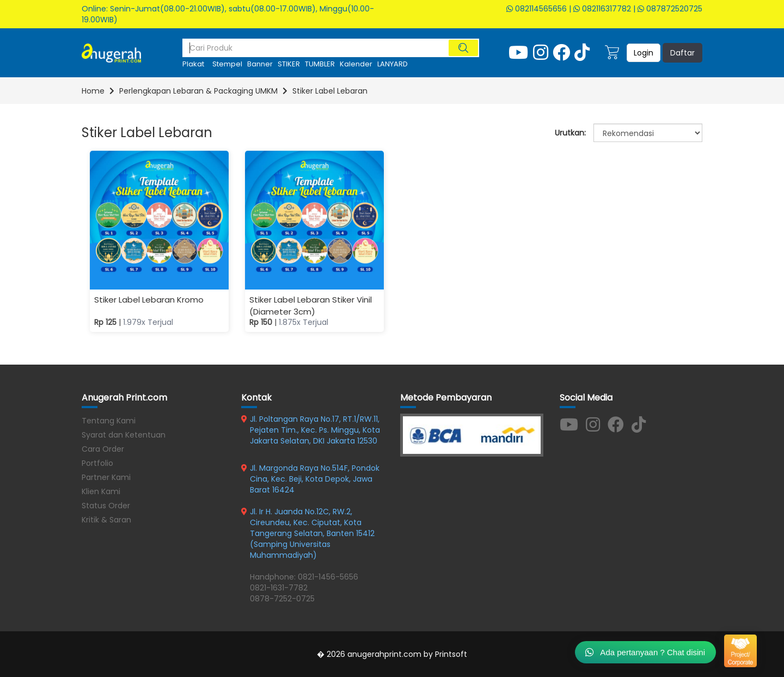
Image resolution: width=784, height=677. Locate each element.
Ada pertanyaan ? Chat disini (645, 652)
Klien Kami (101, 491)
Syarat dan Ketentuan (124, 435)
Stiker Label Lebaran (330, 91)
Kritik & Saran (106, 520)
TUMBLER (320, 64)
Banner (260, 64)
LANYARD (393, 64)
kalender (356, 64)
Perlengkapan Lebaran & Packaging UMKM (198, 91)
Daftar (682, 53)
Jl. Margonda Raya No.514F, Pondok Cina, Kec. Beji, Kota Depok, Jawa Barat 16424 (315, 479)
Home (93, 91)
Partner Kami (106, 477)
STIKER (289, 64)
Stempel (227, 64)
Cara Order (103, 449)
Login (644, 53)
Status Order (106, 506)
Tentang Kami (109, 421)
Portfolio (97, 463)
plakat (193, 64)
